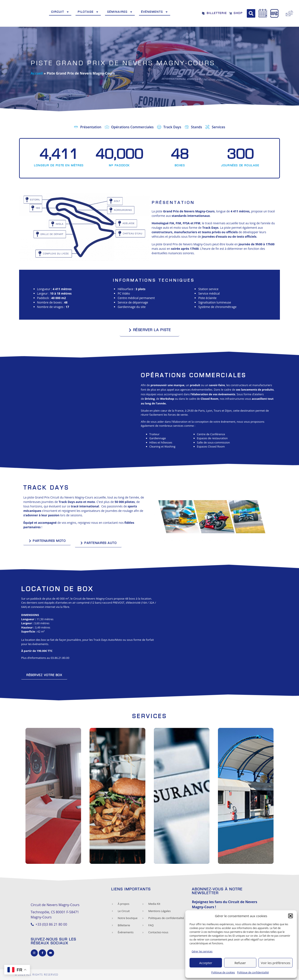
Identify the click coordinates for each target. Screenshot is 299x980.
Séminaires (120, 12)
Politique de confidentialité (253, 972)
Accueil (37, 73)
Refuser (240, 963)
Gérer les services (202, 951)
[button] (291, 916)
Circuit (60, 12)
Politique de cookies (223, 972)
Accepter (206, 963)
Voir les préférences (276, 963)
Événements (155, 12)
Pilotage (88, 12)
